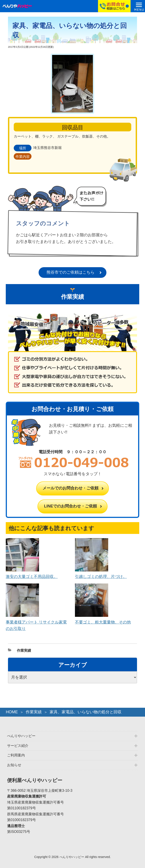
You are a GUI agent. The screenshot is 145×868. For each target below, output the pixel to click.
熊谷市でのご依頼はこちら (71, 272)
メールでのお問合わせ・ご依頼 (71, 488)
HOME (12, 712)
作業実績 (24, 650)
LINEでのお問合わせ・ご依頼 (70, 506)
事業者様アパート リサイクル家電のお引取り (36, 622)
